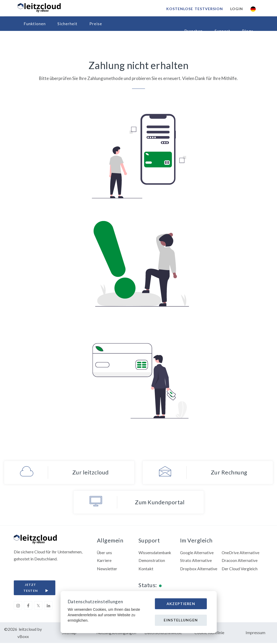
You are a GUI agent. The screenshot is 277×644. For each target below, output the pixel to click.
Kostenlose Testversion (194, 9)
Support (222, 31)
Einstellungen (181, 620)
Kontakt (146, 569)
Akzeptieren (181, 604)
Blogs (248, 31)
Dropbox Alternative (199, 569)
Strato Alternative (196, 561)
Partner (31, 38)
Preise (96, 24)
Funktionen (35, 24)
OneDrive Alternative (241, 553)
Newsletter (107, 569)
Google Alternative (197, 553)
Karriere (104, 561)
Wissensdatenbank (156, 553)
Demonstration (152, 561)
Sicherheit (67, 24)
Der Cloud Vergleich (240, 569)
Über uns (105, 553)
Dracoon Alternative (240, 561)
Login (236, 9)
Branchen (193, 31)
